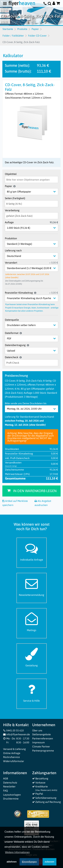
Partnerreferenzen (43, 738)
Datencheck (12, 357)
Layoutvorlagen (12, 795)
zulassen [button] (49, 862)
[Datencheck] (32, 363)
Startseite (8, 29)
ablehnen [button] (12, 862)
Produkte (22, 29)
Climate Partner (41, 746)
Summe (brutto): (18, 71)
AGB (5, 778)
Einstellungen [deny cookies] (29, 862)
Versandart (11, 263)
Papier (35, 29)
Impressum (38, 742)
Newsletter (9, 786)
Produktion (11, 238)
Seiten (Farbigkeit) (15, 198)
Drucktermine (11, 799)
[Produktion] (34, 244)
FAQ (5, 791)
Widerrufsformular (14, 761)
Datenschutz (10, 783)
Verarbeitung (12, 210)
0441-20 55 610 (14, 730)
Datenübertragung (15, 345)
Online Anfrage (12, 753)
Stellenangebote (41, 734)
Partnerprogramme (43, 751)
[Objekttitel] (32, 180)
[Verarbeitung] (32, 216)
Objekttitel (11, 174)
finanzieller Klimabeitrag (19, 293)
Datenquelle (12, 320)
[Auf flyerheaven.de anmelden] (54, 4)
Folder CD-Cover (37, 36)
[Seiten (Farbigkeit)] (32, 204)
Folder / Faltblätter (13, 36)
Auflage (9, 222)
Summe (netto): (17, 65)
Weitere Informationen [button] (17, 853)
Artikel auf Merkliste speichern (15, 503)
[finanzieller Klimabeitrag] (34, 298)
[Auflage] (34, 228)
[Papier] (34, 192)
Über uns (37, 730)
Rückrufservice (11, 757)
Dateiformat (12, 333)
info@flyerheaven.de (17, 734)
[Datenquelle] (34, 325)
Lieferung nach (13, 250)
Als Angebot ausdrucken (43, 503)
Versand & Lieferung (14, 749)
